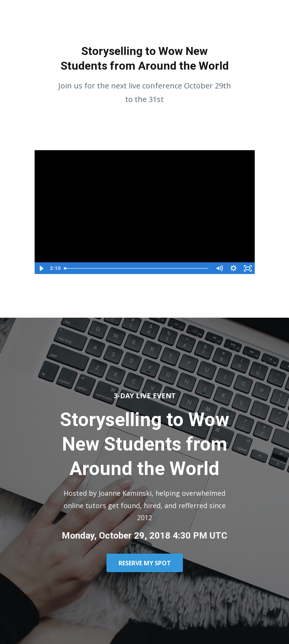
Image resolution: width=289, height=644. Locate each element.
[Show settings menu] (234, 268)
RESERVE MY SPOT (145, 563)
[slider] (137, 268)
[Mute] (219, 268)
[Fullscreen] (248, 268)
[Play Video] (41, 268)
